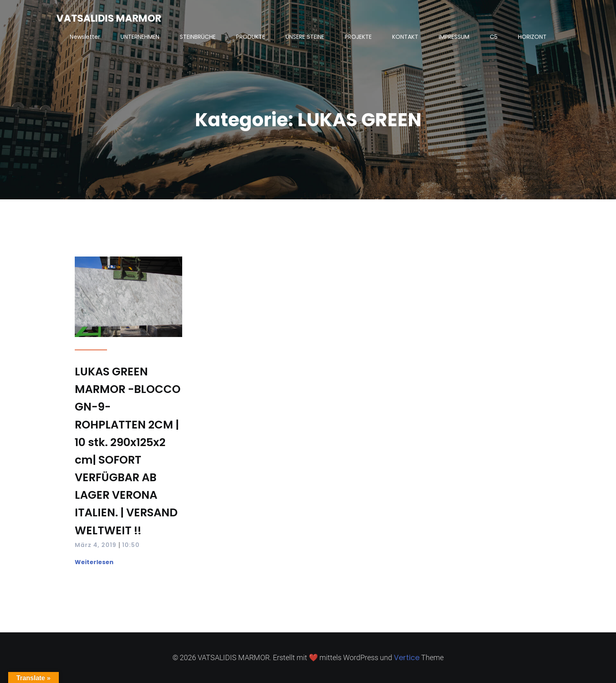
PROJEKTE (358, 37)
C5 (494, 37)
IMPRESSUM (454, 37)
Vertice (407, 657)
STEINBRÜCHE (198, 37)
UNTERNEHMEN (140, 37)
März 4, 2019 (96, 545)
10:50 (131, 545)
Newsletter (85, 37)
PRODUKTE (251, 37)
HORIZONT (532, 37)
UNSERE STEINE (305, 37)
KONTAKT (405, 37)
